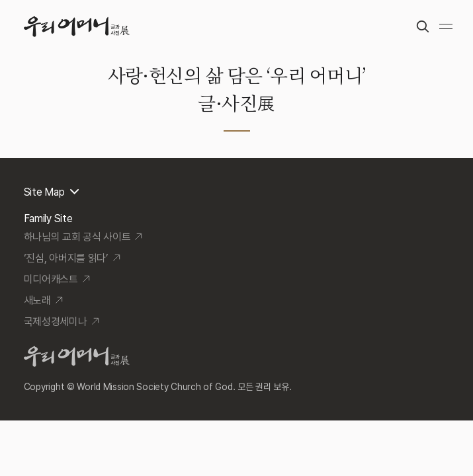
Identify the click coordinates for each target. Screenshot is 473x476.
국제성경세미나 (56, 322)
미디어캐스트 (51, 279)
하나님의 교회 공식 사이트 (77, 237)
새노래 (37, 300)
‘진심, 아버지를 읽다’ (66, 258)
